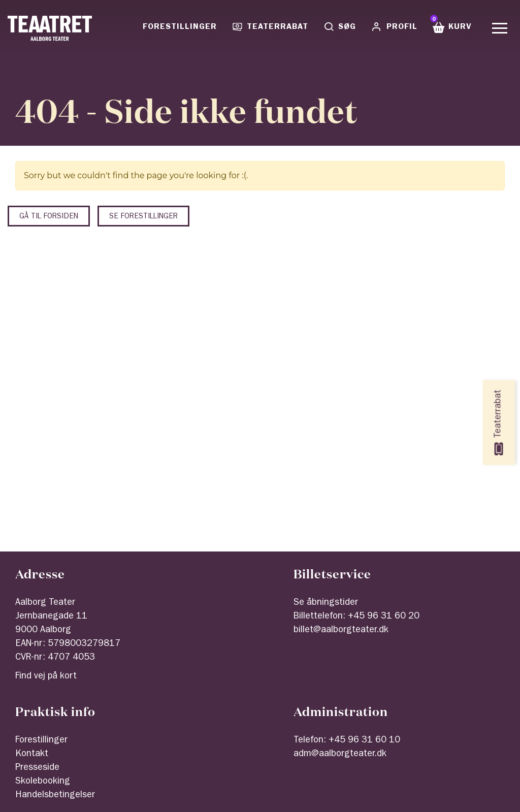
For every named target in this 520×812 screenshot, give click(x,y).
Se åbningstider (326, 603)
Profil (394, 27)
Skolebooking (43, 782)
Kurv (452, 27)
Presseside (37, 768)
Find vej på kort (46, 677)
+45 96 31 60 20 (384, 617)
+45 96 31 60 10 (364, 741)
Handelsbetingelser (55, 796)
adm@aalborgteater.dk (340, 755)
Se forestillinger (143, 217)
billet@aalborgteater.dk (341, 631)
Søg (340, 27)
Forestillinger (180, 27)
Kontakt (32, 755)
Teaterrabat (270, 27)
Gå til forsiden (49, 217)
